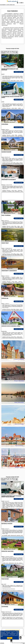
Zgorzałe (3, 56)
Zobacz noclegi (19, 72)
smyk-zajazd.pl (12, 1)
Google (17, 631)
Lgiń (2, 566)
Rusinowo (3, 594)
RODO (2, 636)
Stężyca (3, 139)
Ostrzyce (3, 231)
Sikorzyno (3, 258)
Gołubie (3, 84)
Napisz (24, 643)
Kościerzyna (4, 167)
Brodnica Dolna (4, 314)
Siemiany (3, 511)
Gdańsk (3, 483)
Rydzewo (3, 539)
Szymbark (3, 112)
